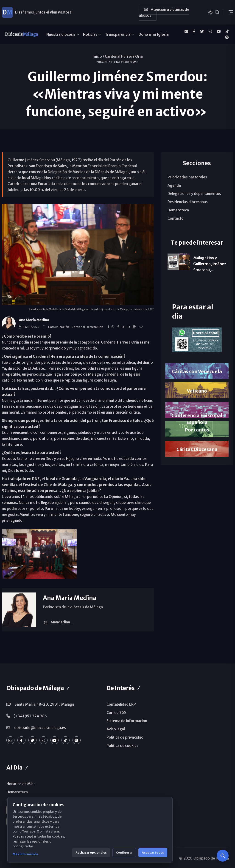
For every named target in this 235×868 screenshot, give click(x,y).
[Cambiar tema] (210, 12)
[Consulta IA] (223, 856)
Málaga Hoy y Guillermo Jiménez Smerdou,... (210, 264)
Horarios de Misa (21, 784)
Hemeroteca (178, 210)
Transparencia (118, 34)
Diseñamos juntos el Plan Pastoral (44, 12)
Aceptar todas (153, 853)
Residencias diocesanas (188, 202)
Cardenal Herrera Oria (124, 56)
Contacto (176, 218)
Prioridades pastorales (187, 177)
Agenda (174, 185)
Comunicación (59, 327)
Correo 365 (116, 712)
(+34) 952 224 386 (30, 716)
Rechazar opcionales (91, 853)
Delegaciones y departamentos (194, 194)
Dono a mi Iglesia (154, 34)
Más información (25, 854)
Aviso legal (116, 729)
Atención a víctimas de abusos (164, 12)
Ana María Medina (34, 320)
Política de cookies (122, 745)
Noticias (90, 34)
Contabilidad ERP (121, 704)
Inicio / (98, 56)
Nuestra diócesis (61, 34)
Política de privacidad (125, 737)
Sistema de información (127, 721)
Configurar (124, 853)
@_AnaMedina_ (58, 622)
